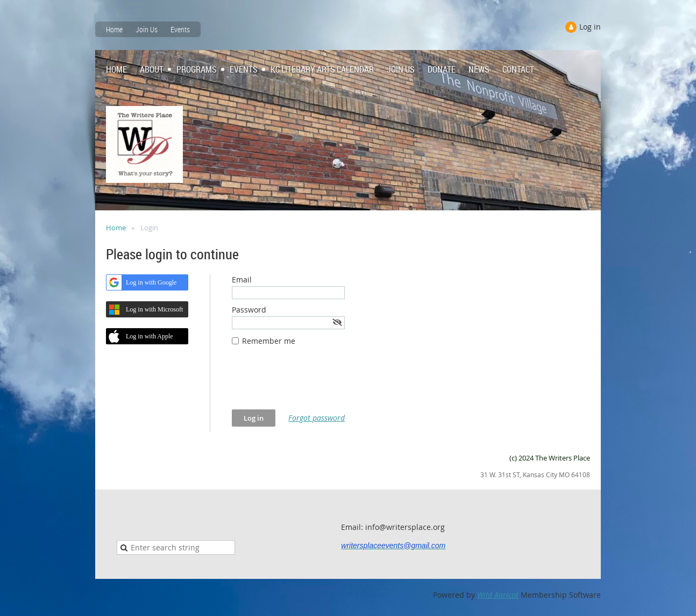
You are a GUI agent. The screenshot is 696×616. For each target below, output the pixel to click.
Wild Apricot (498, 595)
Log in (590, 27)
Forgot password (317, 418)
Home (114, 29)
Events (180, 29)
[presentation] (314, 383)
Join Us (147, 29)
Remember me (269, 341)
